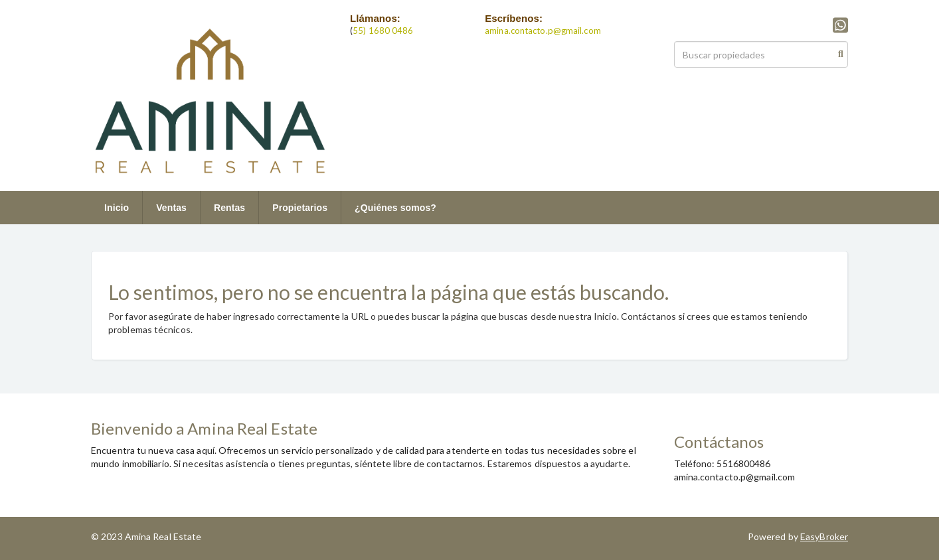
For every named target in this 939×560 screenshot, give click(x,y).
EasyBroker (824, 536)
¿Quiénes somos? (395, 208)
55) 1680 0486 (383, 31)
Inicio (117, 208)
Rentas (229, 208)
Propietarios (300, 208)
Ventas (171, 208)
